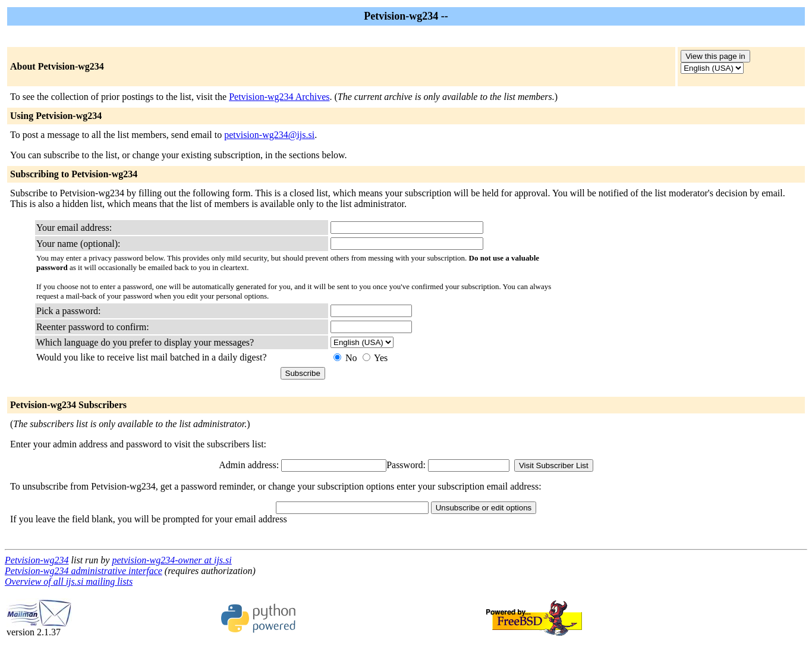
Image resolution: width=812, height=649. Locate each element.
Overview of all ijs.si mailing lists (69, 581)
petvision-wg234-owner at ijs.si (171, 560)
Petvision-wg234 (37, 560)
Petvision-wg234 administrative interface (84, 571)
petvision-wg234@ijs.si (269, 135)
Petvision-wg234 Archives (279, 97)
